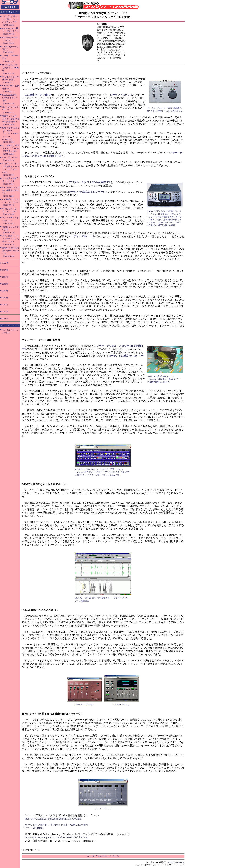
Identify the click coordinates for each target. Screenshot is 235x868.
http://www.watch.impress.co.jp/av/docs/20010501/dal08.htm (56, 837)
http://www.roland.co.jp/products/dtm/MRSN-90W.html (53, 819)
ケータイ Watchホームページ (103, 856)
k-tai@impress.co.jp (176, 862)
